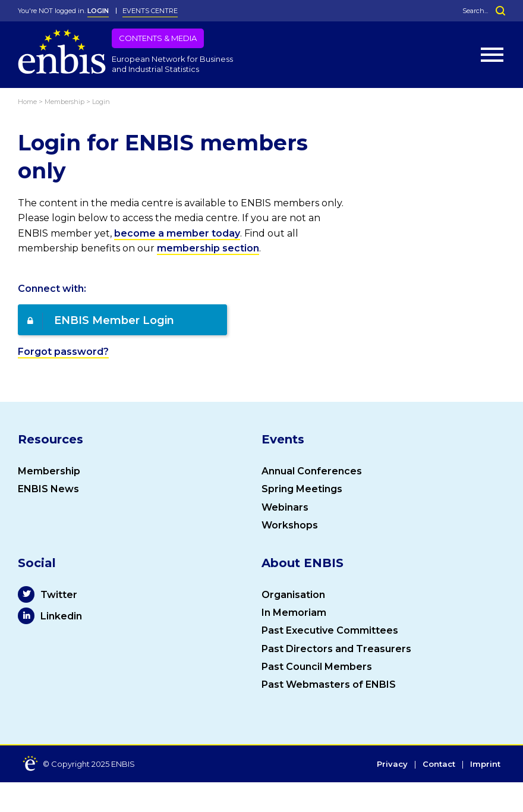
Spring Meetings (302, 489)
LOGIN (98, 11)
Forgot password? (63, 352)
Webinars (285, 507)
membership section (208, 248)
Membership (49, 471)
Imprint (485, 764)
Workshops (290, 525)
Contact (439, 764)
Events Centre (150, 11)
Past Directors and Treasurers (336, 649)
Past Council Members (317, 667)
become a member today (177, 233)
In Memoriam (294, 613)
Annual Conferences (312, 471)
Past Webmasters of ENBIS (329, 684)
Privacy (392, 764)
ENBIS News (48, 489)
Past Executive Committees (330, 630)
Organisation (293, 595)
